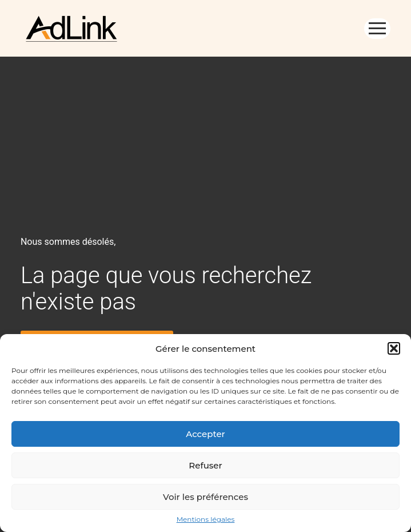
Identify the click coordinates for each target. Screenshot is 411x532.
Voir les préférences (205, 497)
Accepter (205, 434)
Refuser (205, 465)
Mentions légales (206, 519)
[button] (394, 348)
